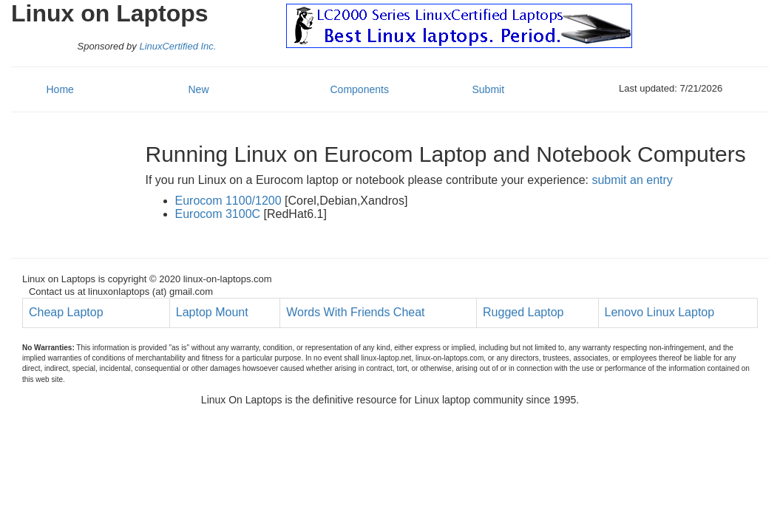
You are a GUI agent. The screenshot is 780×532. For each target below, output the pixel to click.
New (199, 89)
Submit (489, 89)
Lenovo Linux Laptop (660, 312)
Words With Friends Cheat (355, 312)
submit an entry (632, 180)
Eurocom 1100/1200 (228, 201)
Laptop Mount (212, 312)
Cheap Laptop (66, 312)
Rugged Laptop (523, 312)
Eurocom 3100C (218, 214)
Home (60, 89)
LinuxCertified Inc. (177, 46)
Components (360, 89)
